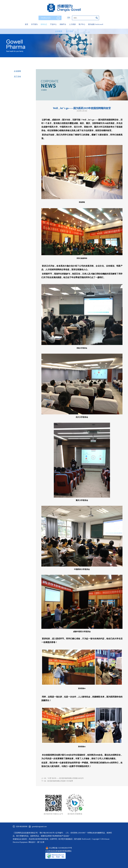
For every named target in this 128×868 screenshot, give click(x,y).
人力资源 (72, 24)
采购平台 (63, 24)
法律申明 (53, 839)
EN (69, 18)
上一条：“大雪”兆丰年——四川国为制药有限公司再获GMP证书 (62, 778)
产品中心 (53, 24)
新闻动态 (44, 24)
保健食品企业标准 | (20, 839)
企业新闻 (59, 31)
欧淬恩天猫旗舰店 (65, 839)
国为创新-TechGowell (96, 24)
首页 (26, 24)
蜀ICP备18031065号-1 (48, 833)
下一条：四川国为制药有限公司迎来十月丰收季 (57, 781)
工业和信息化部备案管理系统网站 (58, 851)
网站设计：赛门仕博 (36, 842)
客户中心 (82, 24)
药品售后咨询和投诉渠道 (39, 839)
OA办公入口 (50, 18)
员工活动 (69, 31)
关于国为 (34, 24)
